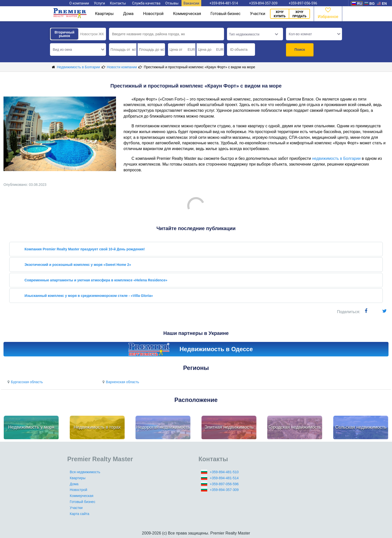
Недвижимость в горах (97, 427)
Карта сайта (79, 514)
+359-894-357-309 (224, 490)
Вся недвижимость (85, 472)
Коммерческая (187, 14)
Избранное (328, 13)
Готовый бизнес (225, 14)
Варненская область (120, 382)
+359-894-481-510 (224, 472)
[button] (78, 50)
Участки (258, 14)
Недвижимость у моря (31, 427)
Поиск (300, 50)
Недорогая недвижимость (163, 427)
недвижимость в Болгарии (336, 158)
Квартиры (104, 14)
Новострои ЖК (92, 34)
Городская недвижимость (295, 427)
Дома (128, 14)
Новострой (153, 14)
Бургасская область (24, 382)
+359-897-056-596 (224, 484)
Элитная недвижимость (229, 427)
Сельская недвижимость (361, 427)
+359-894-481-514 (224, 478)
